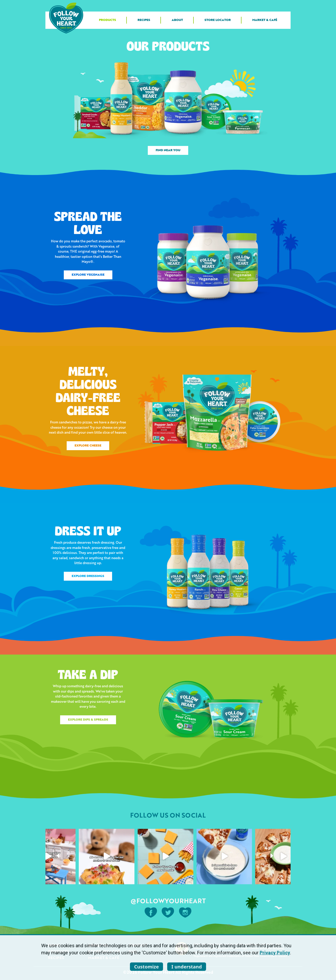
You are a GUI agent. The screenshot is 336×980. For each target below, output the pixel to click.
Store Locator (218, 20)
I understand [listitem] (187, 967)
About (177, 20)
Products (107, 20)
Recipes (144, 20)
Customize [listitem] (146, 967)
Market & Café (265, 20)
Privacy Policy (275, 953)
